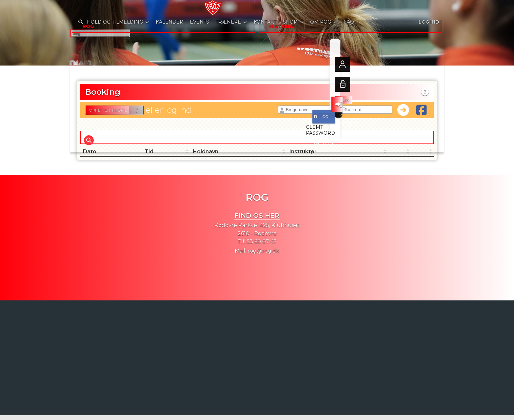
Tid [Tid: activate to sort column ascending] (146, 156)
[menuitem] (80, 10)
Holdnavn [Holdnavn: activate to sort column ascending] (213, 156)
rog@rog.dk (263, 256)
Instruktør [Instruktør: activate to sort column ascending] (273, 156)
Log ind (428, 10)
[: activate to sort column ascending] (346, 157)
